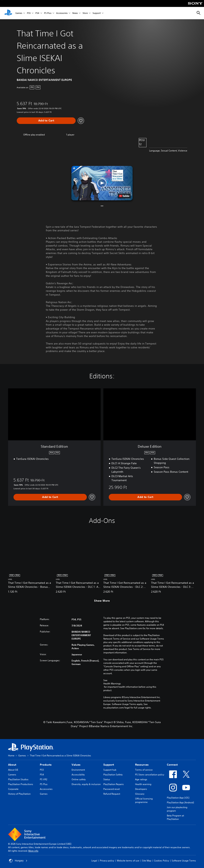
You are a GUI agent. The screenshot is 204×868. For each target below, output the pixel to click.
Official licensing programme (144, 800)
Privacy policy (107, 861)
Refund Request (112, 794)
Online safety (79, 779)
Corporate (13, 789)
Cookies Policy (161, 861)
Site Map (147, 861)
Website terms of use (128, 861)
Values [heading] (76, 765)
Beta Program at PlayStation (175, 817)
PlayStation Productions (21, 784)
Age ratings (141, 779)
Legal (94, 861)
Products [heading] (46, 765)
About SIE (13, 770)
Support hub (110, 770)
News (75, 13)
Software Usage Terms (184, 861)
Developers (141, 789)
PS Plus (48, 13)
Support (97, 13)
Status (107, 779)
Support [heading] (109, 765)
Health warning (143, 784)
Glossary (140, 794)
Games (19, 13)
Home (11, 756)
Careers (12, 775)
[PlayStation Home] (8, 13)
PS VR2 (43, 779)
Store (85, 13)
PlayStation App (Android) (180, 802)
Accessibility (78, 775)
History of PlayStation (19, 794)
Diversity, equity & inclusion (86, 784)
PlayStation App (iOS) (178, 798)
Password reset (112, 789)
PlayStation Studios (18, 779)
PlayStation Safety (113, 775)
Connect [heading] (172, 765)
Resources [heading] (142, 765)
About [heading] (12, 765)
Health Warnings (112, 684)
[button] (102, 183)
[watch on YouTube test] (124, 196)
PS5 (29, 13)
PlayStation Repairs (114, 784)
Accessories (62, 13)
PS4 (37, 13)
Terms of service (144, 770)
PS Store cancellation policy (150, 775)
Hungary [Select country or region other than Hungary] (18, 861)
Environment (78, 770)
